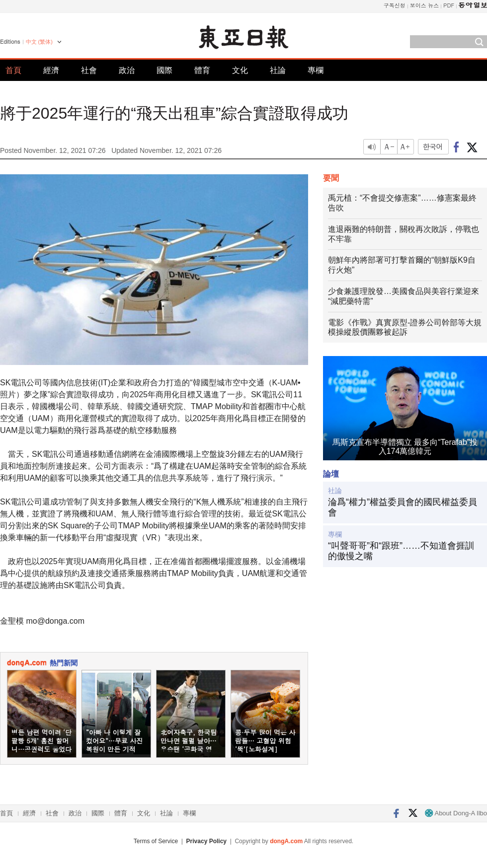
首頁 (13, 70)
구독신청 (395, 5)
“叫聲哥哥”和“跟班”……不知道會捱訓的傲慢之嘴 (401, 551)
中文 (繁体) (39, 42)
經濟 (51, 70)
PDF (449, 5)
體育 (202, 70)
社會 (89, 70)
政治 (127, 70)
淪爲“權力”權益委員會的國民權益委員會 (403, 507)
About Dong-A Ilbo (456, 813)
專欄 (316, 70)
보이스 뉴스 (425, 5)
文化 (240, 70)
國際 (164, 70)
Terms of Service (156, 841)
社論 (278, 70)
